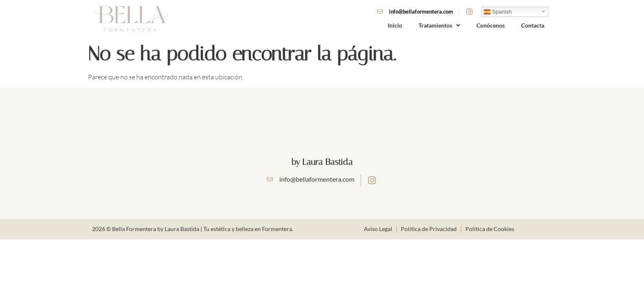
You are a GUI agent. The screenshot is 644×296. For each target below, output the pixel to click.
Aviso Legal (378, 229)
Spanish (498, 12)
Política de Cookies (490, 229)
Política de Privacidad (429, 229)
